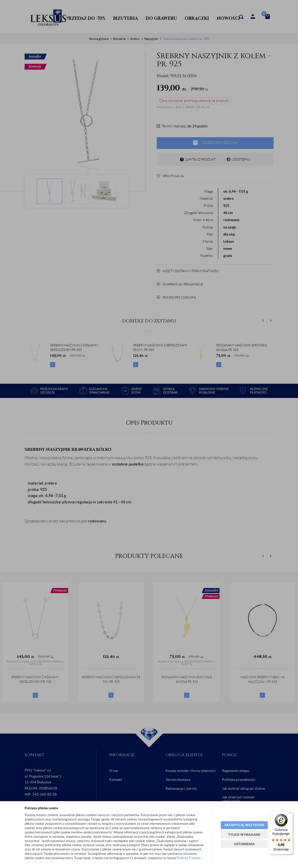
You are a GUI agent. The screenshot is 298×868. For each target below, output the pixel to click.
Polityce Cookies (189, 858)
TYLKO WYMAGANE (244, 835)
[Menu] (290, 814)
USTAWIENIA (244, 844)
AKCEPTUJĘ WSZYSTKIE (244, 825)
